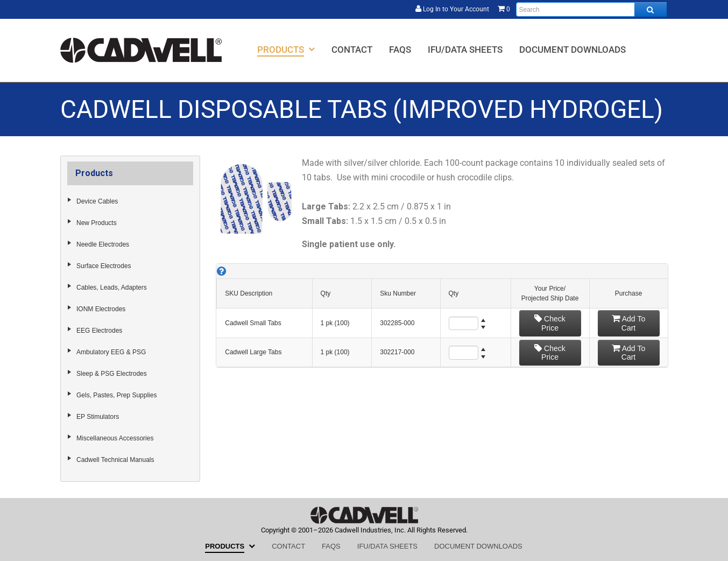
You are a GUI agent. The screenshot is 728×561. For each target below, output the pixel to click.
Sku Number (398, 293)
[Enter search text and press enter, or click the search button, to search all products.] (591, 9)
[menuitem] (286, 49)
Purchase (629, 293)
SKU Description (249, 293)
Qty (326, 293)
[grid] (442, 315)
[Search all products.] (651, 9)
